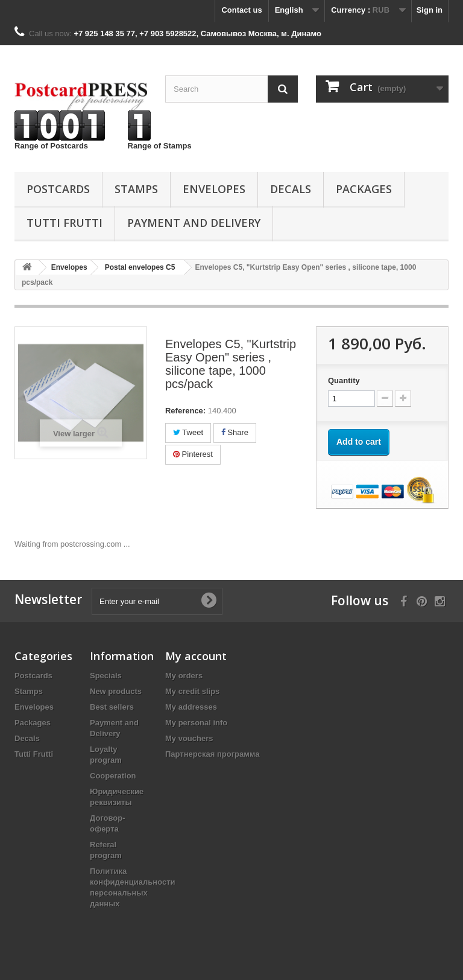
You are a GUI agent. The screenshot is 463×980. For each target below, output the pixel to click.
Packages (364, 189)
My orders (184, 676)
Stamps (136, 189)
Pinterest (193, 454)
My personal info (196, 723)
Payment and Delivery (194, 223)
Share (235, 432)
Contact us (241, 10)
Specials (106, 676)
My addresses (191, 707)
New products (116, 691)
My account (196, 656)
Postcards (58, 189)
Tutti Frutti (65, 223)
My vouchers (189, 738)
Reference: (185, 411)
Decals (291, 189)
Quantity (344, 380)
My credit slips (192, 691)
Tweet (188, 432)
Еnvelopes (214, 189)
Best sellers (112, 707)
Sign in (430, 10)
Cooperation (113, 776)
